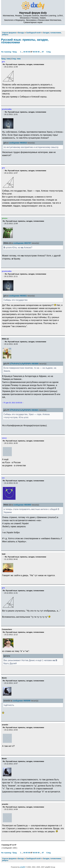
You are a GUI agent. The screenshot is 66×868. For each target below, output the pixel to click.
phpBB (23, 867)
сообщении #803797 (22, 243)
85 (27, 52)
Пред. (15, 52)
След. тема (16, 59)
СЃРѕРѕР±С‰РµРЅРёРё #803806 (24, 364)
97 (43, 52)
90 (39, 52)
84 (24, 52)
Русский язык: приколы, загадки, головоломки (25, 41)
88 (34, 52)
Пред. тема (6, 59)
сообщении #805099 (21, 701)
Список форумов (9, 859)
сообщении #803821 (18, 296)
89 (36, 52)
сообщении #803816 (18, 143)
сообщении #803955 (22, 505)
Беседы (21, 859)
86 (29, 52)
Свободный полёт (34, 859)
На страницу (6, 52)
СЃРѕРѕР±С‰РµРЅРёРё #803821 (24, 410)
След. (49, 52)
